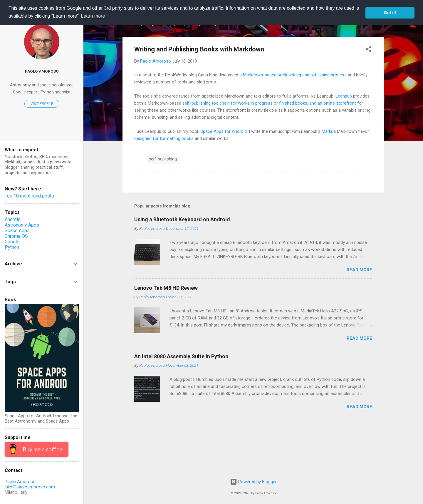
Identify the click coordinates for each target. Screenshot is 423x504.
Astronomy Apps (22, 225)
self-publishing (163, 159)
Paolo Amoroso (42, 71)
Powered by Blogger (253, 482)
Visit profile (42, 104)
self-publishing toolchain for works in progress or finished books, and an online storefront (269, 103)
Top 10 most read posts (29, 196)
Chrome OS (16, 236)
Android (13, 219)
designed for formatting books (164, 138)
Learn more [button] (93, 16)
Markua (329, 131)
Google (12, 242)
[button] (369, 50)
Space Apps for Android (224, 131)
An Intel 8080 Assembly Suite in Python (181, 356)
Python (12, 247)
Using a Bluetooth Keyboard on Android (182, 219)
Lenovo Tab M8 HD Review (166, 288)
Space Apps (17, 231)
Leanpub (344, 96)
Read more (359, 270)
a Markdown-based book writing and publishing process (293, 75)
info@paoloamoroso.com (30, 487)
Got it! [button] (390, 13)
